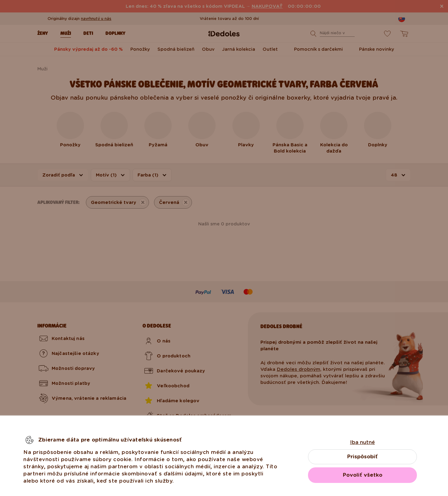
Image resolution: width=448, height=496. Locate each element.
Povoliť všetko (363, 475)
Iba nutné (362, 442)
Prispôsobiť (362, 457)
